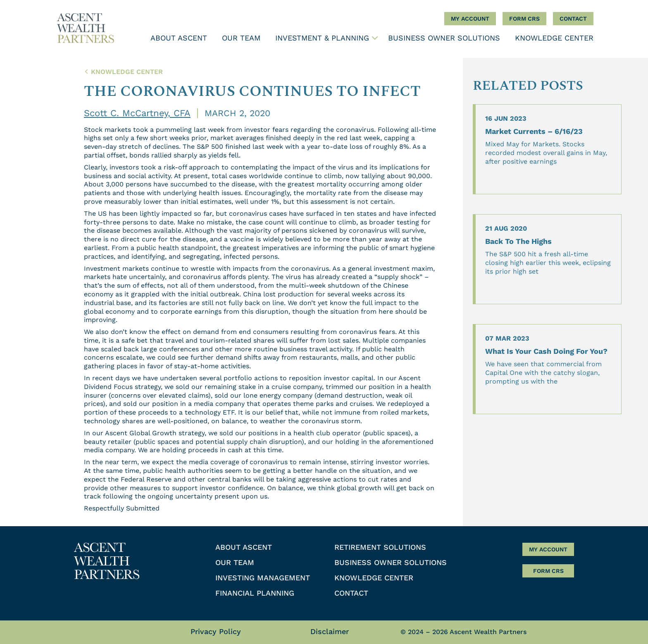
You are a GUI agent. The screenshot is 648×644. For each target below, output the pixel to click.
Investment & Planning (322, 38)
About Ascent (179, 38)
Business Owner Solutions (444, 38)
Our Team (241, 38)
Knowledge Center (554, 38)
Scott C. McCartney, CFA (137, 113)
